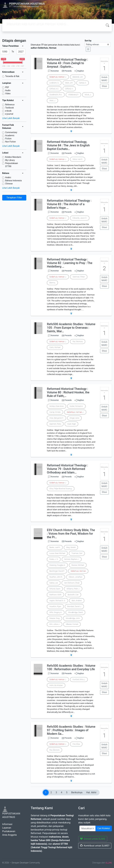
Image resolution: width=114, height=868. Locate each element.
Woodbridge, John (73, 618)
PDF (7, 87)
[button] (71, 131)
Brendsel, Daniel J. (74, 607)
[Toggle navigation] (107, 5)
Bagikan (79, 71)
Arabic (8, 177)
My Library (10, 160)
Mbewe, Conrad (72, 624)
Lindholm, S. (54, 83)
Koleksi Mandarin (13, 157)
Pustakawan (9, 831)
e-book (8, 111)
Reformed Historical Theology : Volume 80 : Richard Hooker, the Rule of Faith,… (68, 392)
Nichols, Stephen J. (72, 559)
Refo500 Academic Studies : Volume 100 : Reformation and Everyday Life (71, 667)
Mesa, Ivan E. (78, 159)
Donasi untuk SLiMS (93, 839)
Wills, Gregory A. (56, 612)
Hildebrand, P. (73, 95)
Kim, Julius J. (55, 624)
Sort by (88, 41)
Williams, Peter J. (73, 589)
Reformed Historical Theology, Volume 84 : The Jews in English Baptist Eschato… (68, 145)
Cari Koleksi (104, 828)
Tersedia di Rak (12, 76)
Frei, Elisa (76, 744)
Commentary (11, 132)
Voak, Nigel (71, 424)
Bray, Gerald (71, 547)
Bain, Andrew (77, 601)
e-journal (9, 114)
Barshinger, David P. (57, 571)
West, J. (52, 101)
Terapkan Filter (14, 198)
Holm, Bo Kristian (56, 685)
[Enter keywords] (88, 828)
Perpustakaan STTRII (12, 165)
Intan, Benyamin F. (56, 418)
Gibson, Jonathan (75, 577)
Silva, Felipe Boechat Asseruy (61, 489)
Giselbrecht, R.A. (56, 95)
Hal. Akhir (91, 792)
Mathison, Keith (55, 595)
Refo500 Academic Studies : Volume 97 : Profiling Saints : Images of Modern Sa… (71, 730)
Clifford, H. (69, 89)
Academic (10, 135)
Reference (10, 105)
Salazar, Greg (54, 618)
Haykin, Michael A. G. (57, 601)
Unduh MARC (104, 79)
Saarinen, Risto (55, 424)
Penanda (68, 71)
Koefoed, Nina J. (79, 680)
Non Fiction (10, 142)
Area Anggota (9, 835)
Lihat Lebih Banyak (11, 118)
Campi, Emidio (55, 412)
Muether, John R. (56, 577)
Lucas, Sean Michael (57, 553)
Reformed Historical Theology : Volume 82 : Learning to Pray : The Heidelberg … (70, 263)
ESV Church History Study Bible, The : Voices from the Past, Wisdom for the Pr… (71, 534)
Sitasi (104, 86)
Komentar (53, 71)
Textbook (9, 108)
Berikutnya (77, 792)
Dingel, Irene (74, 418)
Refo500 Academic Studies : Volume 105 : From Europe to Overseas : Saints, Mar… (71, 328)
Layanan (7, 828)
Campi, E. (83, 83)
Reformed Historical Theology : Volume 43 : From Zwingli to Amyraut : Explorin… (67, 63)
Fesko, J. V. (54, 559)
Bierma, (52, 283)
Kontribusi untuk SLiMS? (95, 846)
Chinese (9, 184)
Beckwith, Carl (73, 595)
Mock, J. (88, 95)
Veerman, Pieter (79, 277)
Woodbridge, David (75, 612)
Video (8, 94)
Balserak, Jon (78, 77)
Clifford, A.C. (54, 89)
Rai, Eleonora (78, 342)
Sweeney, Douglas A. (57, 565)
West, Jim (69, 83)
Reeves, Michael (78, 565)
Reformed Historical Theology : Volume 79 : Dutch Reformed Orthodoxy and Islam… (67, 469)
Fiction (8, 139)
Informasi (7, 824)
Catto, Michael (55, 347)
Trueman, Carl (77, 553)
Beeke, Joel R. (55, 547)
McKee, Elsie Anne (56, 406)
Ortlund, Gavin (55, 589)
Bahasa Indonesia (13, 181)
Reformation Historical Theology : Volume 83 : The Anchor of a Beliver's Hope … (69, 204)
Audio (8, 90)
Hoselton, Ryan (55, 607)
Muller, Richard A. (76, 406)
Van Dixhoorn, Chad (72, 583)
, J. (58, 77)
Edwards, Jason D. (80, 218)
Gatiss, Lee (54, 583)
